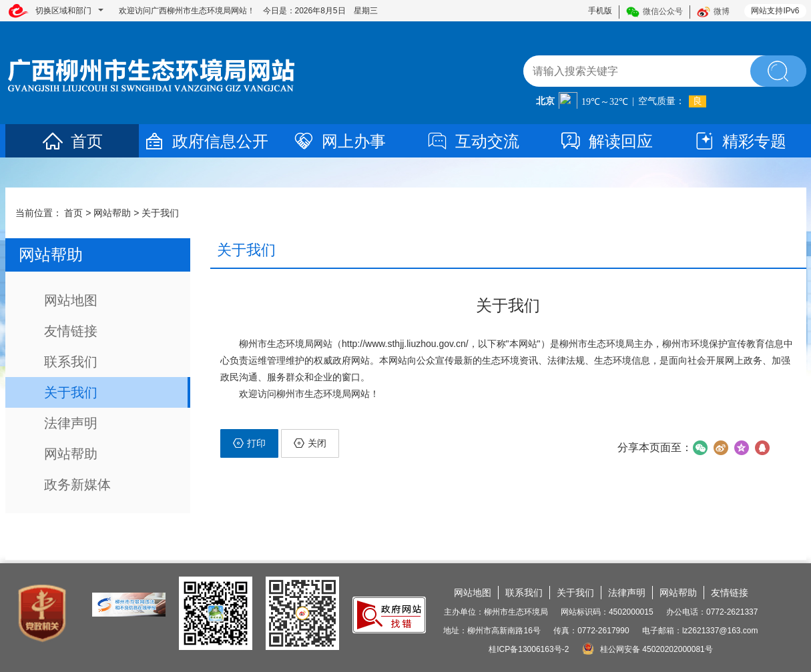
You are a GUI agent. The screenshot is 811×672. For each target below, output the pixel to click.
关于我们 (160, 213)
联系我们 (71, 362)
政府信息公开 (206, 141)
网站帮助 (112, 213)
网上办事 (339, 141)
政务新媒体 (77, 484)
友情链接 (71, 331)
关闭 (310, 443)
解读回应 (606, 141)
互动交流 (473, 141)
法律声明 (71, 423)
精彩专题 (740, 141)
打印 (249, 443)
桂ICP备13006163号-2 (529, 649)
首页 (72, 141)
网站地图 (71, 300)
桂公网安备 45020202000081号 (647, 649)
